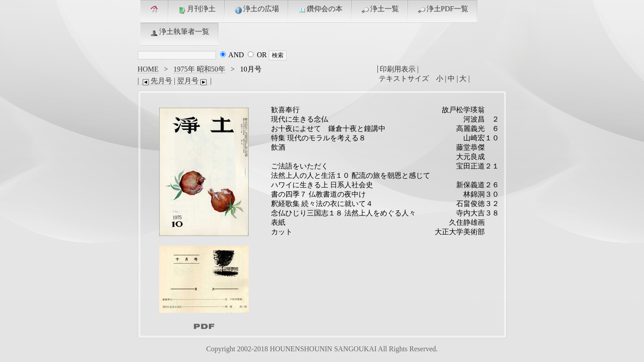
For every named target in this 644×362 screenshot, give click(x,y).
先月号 (157, 81)
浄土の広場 (256, 9)
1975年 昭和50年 (199, 69)
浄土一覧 (380, 9)
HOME (148, 69)
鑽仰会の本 (320, 9)
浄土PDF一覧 (443, 9)
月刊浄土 (196, 9)
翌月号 (193, 81)
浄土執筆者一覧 (179, 32)
